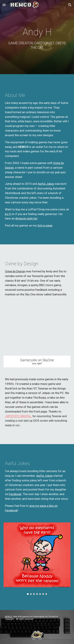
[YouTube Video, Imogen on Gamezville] (37, 331)
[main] (37, 38)
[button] (4, 5)
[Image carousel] (37, 559)
